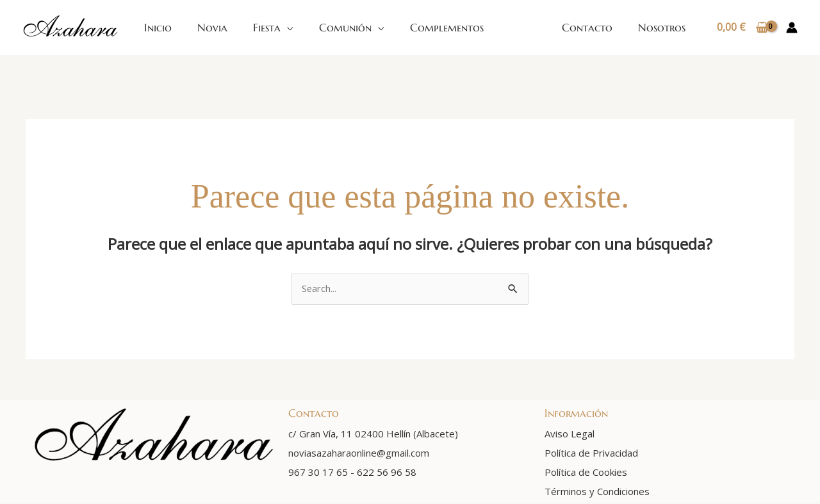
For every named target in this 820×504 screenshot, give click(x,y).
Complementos (447, 28)
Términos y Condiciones (597, 492)
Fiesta (267, 28)
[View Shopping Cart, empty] (742, 28)
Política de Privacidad (591, 454)
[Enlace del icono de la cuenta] (792, 28)
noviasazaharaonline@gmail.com (359, 454)
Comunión (345, 28)
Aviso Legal (570, 435)
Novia (212, 28)
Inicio (158, 28)
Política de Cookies (586, 473)
